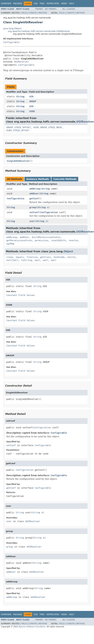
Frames (39, 9)
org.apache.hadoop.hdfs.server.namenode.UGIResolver (39, 31)
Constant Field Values (20, 295)
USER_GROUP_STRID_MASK (48, 127)
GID (31, 97)
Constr (33, 13)
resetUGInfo (58, 240)
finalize (32, 257)
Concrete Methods (65, 179)
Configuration (16, 198)
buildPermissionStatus (46, 237)
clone (10, 257)
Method (43, 13)
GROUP (33, 101)
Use (36, 4)
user (32, 221)
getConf (34, 198)
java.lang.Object (12, 28)
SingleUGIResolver (18, 161)
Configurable (11, 42)
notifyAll (12, 260)
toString (27, 260)
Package (18, 4)
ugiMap (10, 244)
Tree (42, 4)
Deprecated (53, 4)
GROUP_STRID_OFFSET (18, 127)
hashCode (59, 257)
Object (68, 251)
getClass (46, 257)
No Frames (51, 9)
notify (71, 257)
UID (31, 106)
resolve (73, 240)
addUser (34, 194)
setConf (34, 212)
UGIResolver (21, 62)
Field (24, 13)
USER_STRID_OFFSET (18, 130)
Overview (6, 4)
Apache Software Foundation (32, 627)
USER (32, 111)
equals (20, 257)
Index (64, 4)
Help (72, 4)
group (33, 207)
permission (41, 240)
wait (37, 260)
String (20, 97)
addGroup (35, 189)
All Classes (69, 9)
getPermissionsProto (19, 240)
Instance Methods (38, 179)
